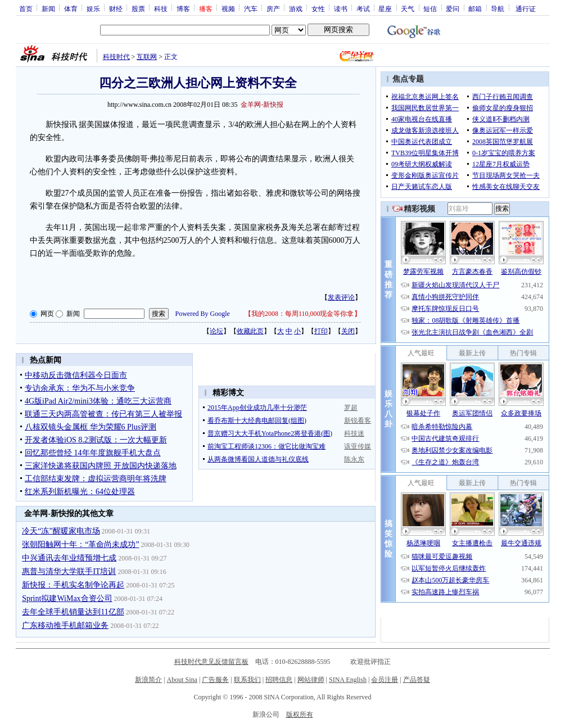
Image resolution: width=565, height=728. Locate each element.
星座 (385, 8)
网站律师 (311, 680)
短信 (430, 8)
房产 (273, 8)
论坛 (216, 331)
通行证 (526, 8)
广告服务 (215, 680)
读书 (341, 8)
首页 (26, 8)
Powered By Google (203, 314)
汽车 (251, 8)
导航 (498, 8)
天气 (408, 8)
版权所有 (300, 715)
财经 (116, 8)
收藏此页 (250, 331)
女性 (318, 8)
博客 (183, 8)
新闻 (48, 8)
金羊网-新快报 (262, 105)
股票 (138, 8)
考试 (363, 8)
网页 (47, 314)
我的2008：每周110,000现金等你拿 (303, 314)
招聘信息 (279, 680)
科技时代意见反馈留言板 (211, 662)
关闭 (348, 331)
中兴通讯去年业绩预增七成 (69, 558)
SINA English (348, 680)
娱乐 (93, 8)
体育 (71, 8)
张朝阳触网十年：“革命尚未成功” (80, 544)
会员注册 (385, 680)
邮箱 (475, 8)
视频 (228, 8)
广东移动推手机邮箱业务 (65, 625)
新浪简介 (148, 680)
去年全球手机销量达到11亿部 (73, 612)
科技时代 (116, 57)
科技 (161, 8)
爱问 (453, 8)
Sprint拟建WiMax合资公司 (67, 598)
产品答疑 (417, 680)
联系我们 (247, 680)
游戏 (296, 8)
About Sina (182, 680)
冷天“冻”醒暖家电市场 (61, 531)
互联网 (147, 57)
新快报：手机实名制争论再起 (73, 585)
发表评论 (341, 297)
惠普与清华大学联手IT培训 (69, 571)
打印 (321, 331)
